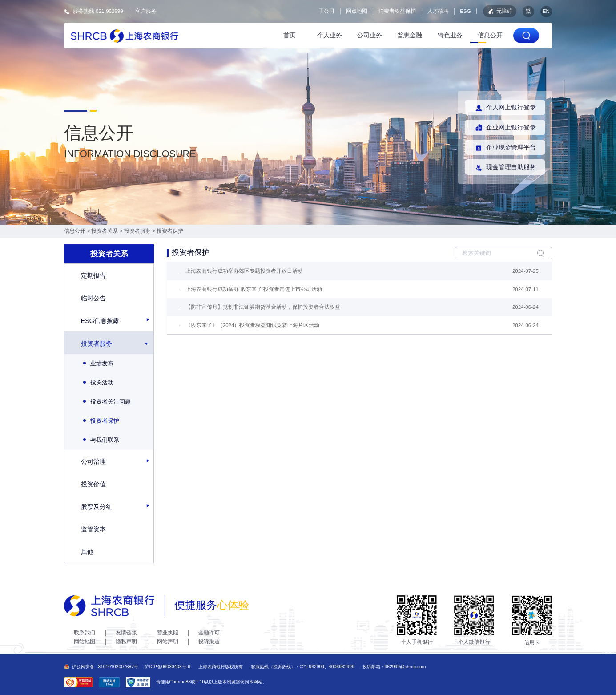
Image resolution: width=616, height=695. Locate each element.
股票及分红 (97, 507)
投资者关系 (105, 231)
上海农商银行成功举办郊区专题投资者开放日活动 (244, 271)
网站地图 (85, 642)
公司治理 (93, 461)
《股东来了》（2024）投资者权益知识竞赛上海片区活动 (253, 325)
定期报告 (93, 275)
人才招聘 (438, 11)
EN (546, 11)
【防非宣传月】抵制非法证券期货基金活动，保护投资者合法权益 (263, 307)
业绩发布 (98, 363)
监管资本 (93, 529)
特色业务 (450, 35)
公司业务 (370, 35)
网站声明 (168, 642)
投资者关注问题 (107, 402)
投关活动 (98, 382)
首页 (290, 35)
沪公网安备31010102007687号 (101, 667)
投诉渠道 (209, 642)
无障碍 (500, 11)
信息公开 (490, 35)
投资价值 (93, 484)
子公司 (326, 11)
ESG (465, 11)
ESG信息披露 (100, 321)
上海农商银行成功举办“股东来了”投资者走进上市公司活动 (254, 289)
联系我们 (85, 633)
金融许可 (209, 633)
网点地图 (357, 11)
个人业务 (330, 35)
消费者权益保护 (397, 11)
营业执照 (168, 633)
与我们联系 (101, 440)
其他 (87, 552)
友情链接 (126, 633)
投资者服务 (137, 231)
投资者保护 (170, 231)
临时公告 (93, 298)
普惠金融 (410, 35)
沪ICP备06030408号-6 (167, 667)
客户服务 (146, 11)
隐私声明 (126, 642)
